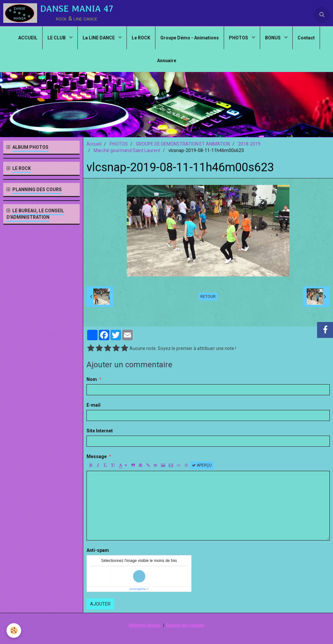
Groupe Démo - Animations (190, 38)
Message (97, 456)
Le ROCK (141, 38)
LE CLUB (57, 38)
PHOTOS (239, 38)
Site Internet (100, 431)
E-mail (93, 405)
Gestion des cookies (185, 625)
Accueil (94, 144)
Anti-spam (98, 550)
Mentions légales (145, 625)
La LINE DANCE (99, 38)
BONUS (273, 38)
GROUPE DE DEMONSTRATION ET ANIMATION (183, 144)
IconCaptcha (138, 589)
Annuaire (167, 61)
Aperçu (202, 465)
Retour (208, 297)
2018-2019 (249, 144)
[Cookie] (14, 630)
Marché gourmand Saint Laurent (127, 150)
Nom (92, 379)
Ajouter (100, 604)
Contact (306, 38)
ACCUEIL (28, 38)
